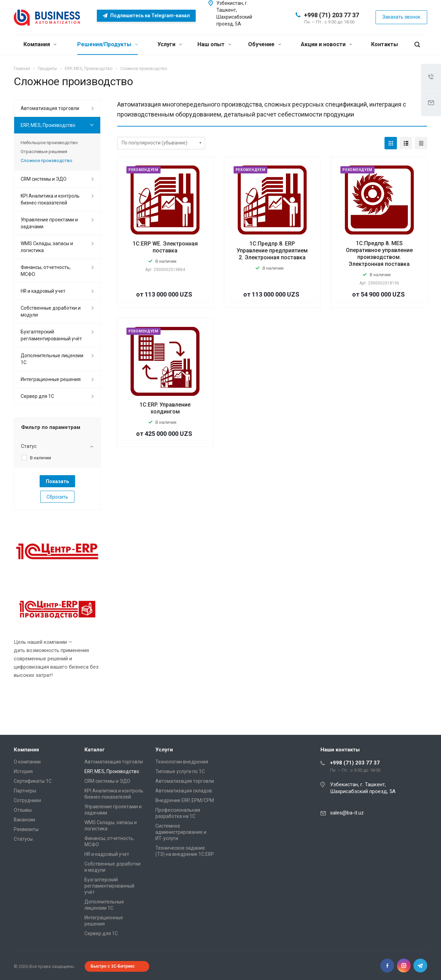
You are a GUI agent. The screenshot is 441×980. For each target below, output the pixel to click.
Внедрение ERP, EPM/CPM (185, 800)
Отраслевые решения (44, 152)
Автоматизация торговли (50, 108)
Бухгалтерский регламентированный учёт (51, 335)
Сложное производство (47, 161)
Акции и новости (326, 44)
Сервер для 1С (37, 396)
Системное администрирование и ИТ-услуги (181, 832)
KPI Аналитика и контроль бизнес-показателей (50, 199)
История (23, 771)
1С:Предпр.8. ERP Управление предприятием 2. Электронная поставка (272, 251)
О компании (27, 762)
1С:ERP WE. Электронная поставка (165, 247)
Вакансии (24, 820)
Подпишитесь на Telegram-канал (146, 16)
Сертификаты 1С (33, 781)
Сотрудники (27, 800)
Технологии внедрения (182, 762)
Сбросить (57, 497)
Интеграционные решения (51, 379)
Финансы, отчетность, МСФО (46, 271)
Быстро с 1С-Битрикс (113, 966)
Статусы (23, 839)
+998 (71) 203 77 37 (331, 15)
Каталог (95, 750)
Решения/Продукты (107, 44)
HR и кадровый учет (43, 291)
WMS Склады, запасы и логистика (47, 247)
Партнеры (25, 791)
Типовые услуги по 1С (180, 771)
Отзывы (23, 810)
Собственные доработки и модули (51, 311)
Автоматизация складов (184, 791)
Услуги (170, 44)
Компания (40, 44)
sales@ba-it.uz (347, 813)
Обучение (265, 44)
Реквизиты (26, 829)
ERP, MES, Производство (48, 125)
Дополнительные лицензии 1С (52, 359)
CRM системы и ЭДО (44, 179)
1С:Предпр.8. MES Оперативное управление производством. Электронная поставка (379, 254)
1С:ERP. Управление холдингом (165, 408)
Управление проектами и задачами (49, 223)
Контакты (384, 44)
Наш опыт (214, 44)
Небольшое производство (49, 143)
